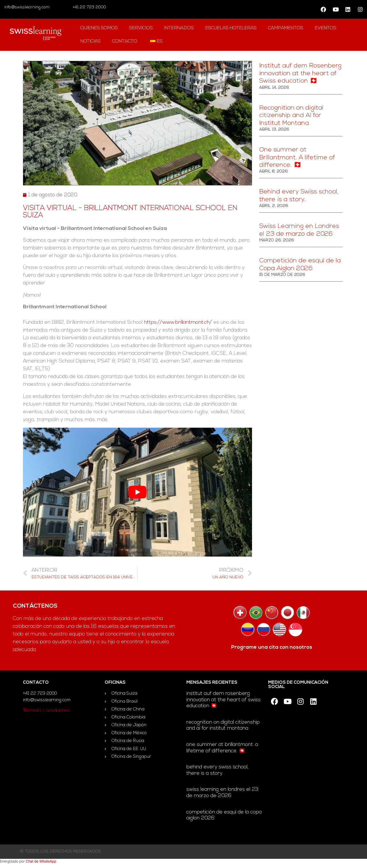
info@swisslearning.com (27, 7)
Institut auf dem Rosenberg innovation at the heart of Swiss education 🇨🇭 (300, 73)
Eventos (326, 28)
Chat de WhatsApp (41, 861)
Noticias (90, 41)
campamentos (286, 28)
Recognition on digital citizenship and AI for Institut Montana (291, 116)
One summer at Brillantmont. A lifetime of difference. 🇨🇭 (297, 158)
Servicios (141, 28)
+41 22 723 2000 (89, 7)
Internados (179, 28)
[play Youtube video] (137, 492)
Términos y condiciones (46, 711)
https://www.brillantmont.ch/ (178, 322)
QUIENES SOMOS (99, 28)
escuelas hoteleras (231, 28)
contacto (125, 41)
